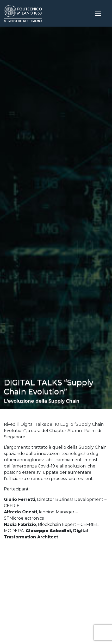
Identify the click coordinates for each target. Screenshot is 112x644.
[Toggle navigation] (98, 13)
